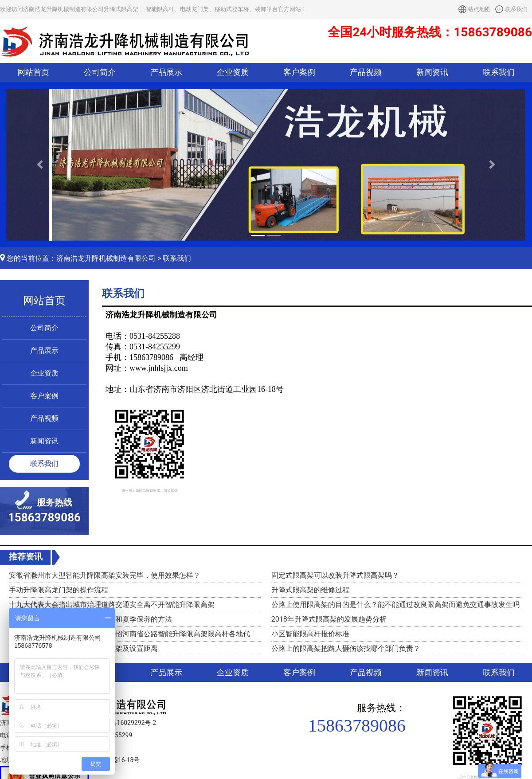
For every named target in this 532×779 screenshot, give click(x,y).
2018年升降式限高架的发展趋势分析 (329, 619)
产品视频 (366, 72)
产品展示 (166, 72)
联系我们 (516, 9)
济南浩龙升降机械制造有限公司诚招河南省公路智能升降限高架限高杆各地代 (129, 634)
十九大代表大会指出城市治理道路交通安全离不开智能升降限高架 (112, 605)
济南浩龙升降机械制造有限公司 (106, 258)
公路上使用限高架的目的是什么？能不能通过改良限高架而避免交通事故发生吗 (395, 605)
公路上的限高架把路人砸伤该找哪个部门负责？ (346, 648)
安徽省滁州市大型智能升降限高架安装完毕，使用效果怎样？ (105, 575)
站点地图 (479, 9)
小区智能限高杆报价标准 (310, 634)
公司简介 (100, 72)
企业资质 (233, 72)
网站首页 (33, 72)
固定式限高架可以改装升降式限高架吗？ (335, 575)
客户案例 (299, 72)
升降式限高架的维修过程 (310, 590)
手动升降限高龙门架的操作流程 (59, 590)
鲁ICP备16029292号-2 (125, 723)
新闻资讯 (432, 72)
